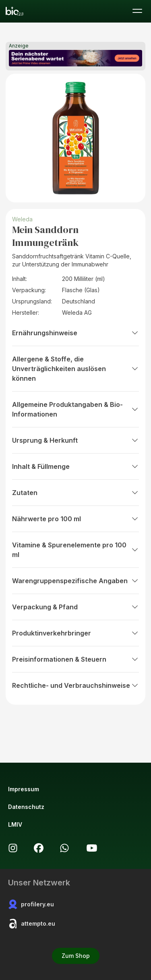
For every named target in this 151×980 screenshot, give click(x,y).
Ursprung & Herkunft (75, 440)
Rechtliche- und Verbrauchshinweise (75, 685)
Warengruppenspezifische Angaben (75, 581)
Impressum (24, 789)
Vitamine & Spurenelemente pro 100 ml (75, 550)
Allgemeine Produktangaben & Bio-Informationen (75, 409)
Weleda (22, 219)
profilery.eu (31, 904)
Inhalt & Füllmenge (75, 466)
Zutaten (75, 493)
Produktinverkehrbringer (75, 633)
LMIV (15, 824)
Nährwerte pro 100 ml (75, 519)
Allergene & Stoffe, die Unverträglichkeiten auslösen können (75, 369)
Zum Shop (76, 956)
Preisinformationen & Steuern (75, 659)
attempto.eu (32, 924)
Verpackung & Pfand (75, 607)
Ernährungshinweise (75, 333)
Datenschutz (26, 807)
